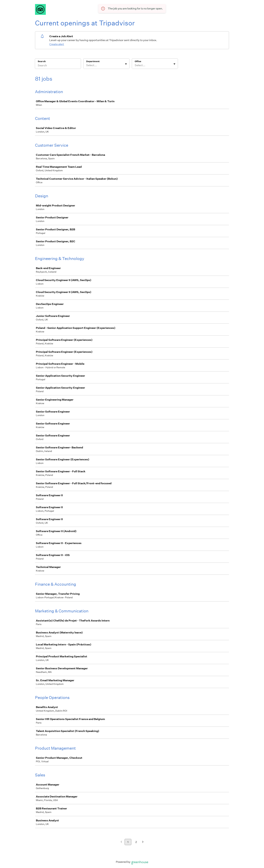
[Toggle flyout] (126, 64)
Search (42, 61)
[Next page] (143, 842)
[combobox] (86, 65)
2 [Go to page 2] (136, 842)
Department (93, 61)
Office (138, 61)
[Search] (58, 66)
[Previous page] (121, 842)
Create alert (57, 44)
